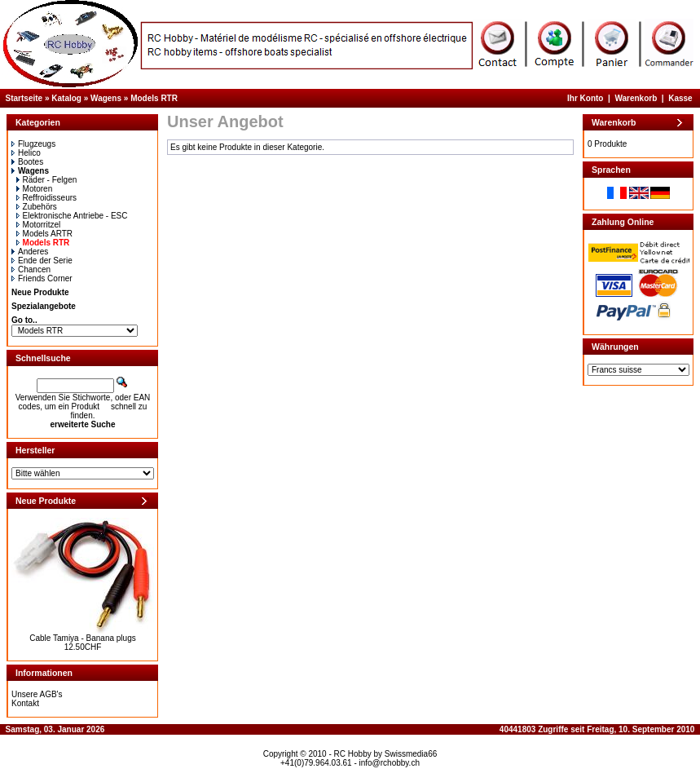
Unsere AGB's (37, 694)
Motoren (35, 189)
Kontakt (25, 703)
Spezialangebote (44, 306)
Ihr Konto (585, 98)
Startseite (24, 98)
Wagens (106, 98)
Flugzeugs (33, 144)
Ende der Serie (42, 261)
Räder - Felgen (47, 180)
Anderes (30, 252)
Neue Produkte (40, 292)
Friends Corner (42, 278)
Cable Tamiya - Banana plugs (82, 638)
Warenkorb (636, 98)
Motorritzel (39, 225)
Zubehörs (37, 207)
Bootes (27, 162)
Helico (26, 153)
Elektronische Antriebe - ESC (72, 216)
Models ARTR (45, 234)
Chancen (31, 270)
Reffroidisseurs (47, 198)
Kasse (680, 98)
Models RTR (154, 98)
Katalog (66, 98)
